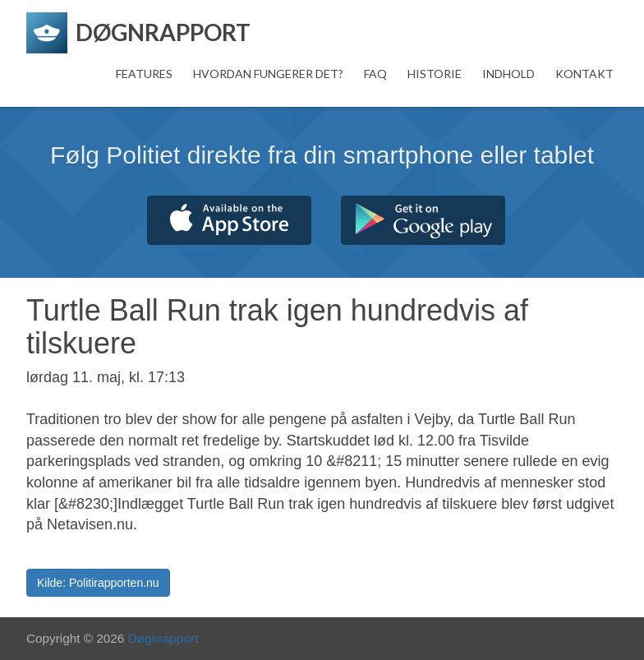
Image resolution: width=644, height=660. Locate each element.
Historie (435, 74)
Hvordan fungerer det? (268, 74)
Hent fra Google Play (423, 220)
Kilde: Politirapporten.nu (98, 583)
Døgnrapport (163, 638)
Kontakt (584, 74)
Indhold (508, 74)
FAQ (375, 74)
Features (144, 74)
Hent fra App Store (229, 220)
